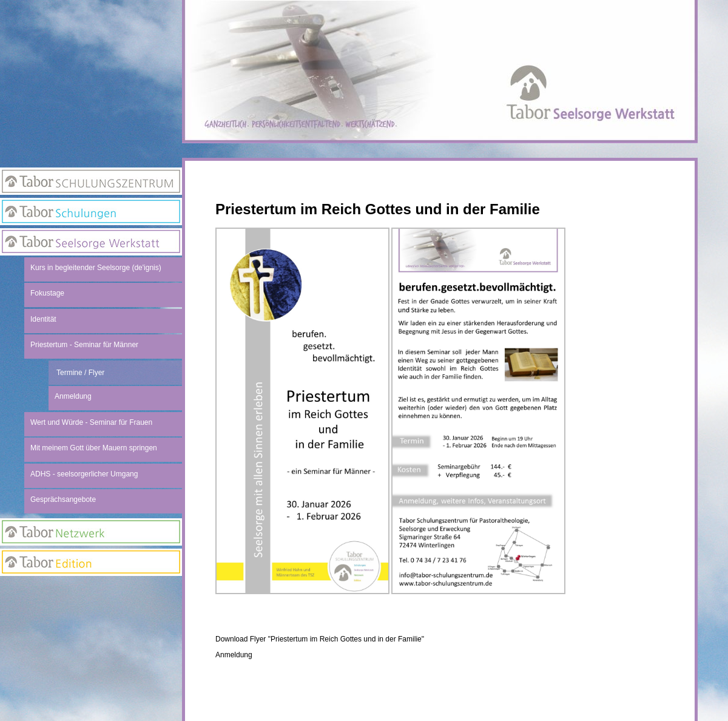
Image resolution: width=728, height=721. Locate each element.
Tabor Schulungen (91, 212)
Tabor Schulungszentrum (91, 181)
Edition (91, 562)
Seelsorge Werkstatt (91, 242)
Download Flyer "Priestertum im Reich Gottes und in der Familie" (320, 639)
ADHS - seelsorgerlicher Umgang (84, 474)
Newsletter (91, 615)
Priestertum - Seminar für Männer (84, 345)
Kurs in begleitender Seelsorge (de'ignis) (96, 268)
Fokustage (47, 293)
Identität (43, 319)
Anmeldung (234, 655)
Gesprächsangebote (63, 499)
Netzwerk (91, 532)
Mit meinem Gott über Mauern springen (94, 448)
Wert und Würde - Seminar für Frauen (91, 422)
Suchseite (91, 640)
